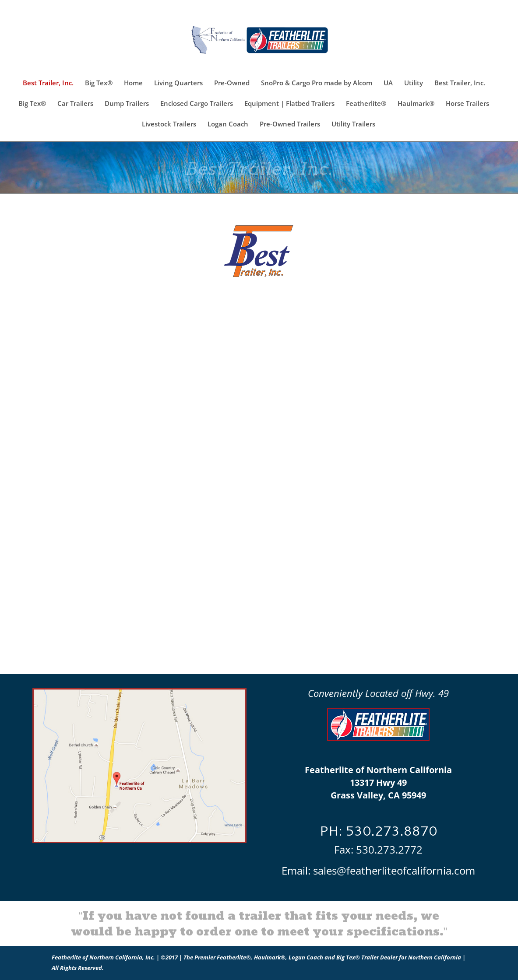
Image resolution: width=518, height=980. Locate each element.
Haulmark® (416, 104)
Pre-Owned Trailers (290, 124)
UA (388, 83)
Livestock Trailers (169, 124)
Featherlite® (366, 104)
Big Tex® (99, 83)
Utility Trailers (353, 124)
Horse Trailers (467, 104)
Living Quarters (178, 83)
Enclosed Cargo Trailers (197, 104)
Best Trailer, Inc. (48, 83)
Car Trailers (75, 104)
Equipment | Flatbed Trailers (289, 104)
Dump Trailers (127, 104)
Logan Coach (228, 124)
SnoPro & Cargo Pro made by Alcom (317, 83)
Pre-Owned (232, 83)
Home (133, 83)
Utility (414, 83)
